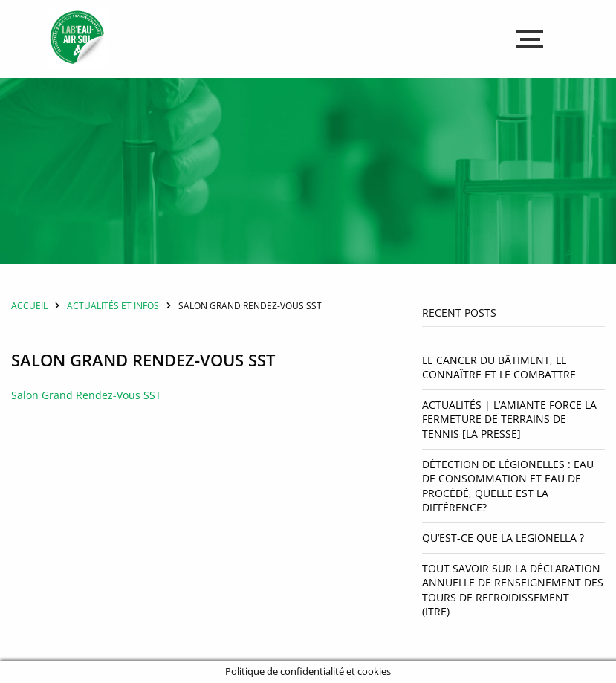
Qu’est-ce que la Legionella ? (505, 538)
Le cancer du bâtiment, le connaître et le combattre (499, 368)
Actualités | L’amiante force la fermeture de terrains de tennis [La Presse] (509, 419)
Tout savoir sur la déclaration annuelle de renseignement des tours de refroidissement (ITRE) (513, 590)
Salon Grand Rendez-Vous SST (86, 395)
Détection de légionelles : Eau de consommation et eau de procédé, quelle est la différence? (508, 486)
